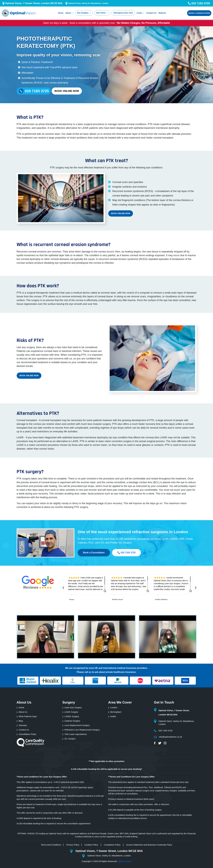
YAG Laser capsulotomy (76, 734)
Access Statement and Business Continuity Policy (149, 845)
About (68, 13)
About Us (23, 712)
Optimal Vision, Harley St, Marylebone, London (88, 3)
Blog (21, 721)
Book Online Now (67, 91)
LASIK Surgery (71, 712)
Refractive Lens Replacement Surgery (82, 730)
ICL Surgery (70, 739)
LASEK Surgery (72, 716)
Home (61, 13)
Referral (162, 13)
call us (88, 672)
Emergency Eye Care (123, 13)
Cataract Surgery (72, 721)
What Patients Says (28, 716)
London (114, 707)
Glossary (23, 725)
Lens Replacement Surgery (77, 725)
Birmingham (116, 712)
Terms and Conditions (51, 845)
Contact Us (151, 13)
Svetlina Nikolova (161, 599)
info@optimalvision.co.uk (171, 737)
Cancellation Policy (28, 734)
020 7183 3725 (126, 553)
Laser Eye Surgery (73, 707)
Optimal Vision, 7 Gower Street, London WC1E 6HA (34, 3)
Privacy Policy (73, 845)
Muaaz (72, 599)
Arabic (113, 716)
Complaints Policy (112, 845)
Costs (139, 13)
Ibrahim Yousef (118, 599)
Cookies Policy (92, 845)
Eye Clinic (101, 13)
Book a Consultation (199, 13)
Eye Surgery (83, 13)
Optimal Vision (124, 861)
